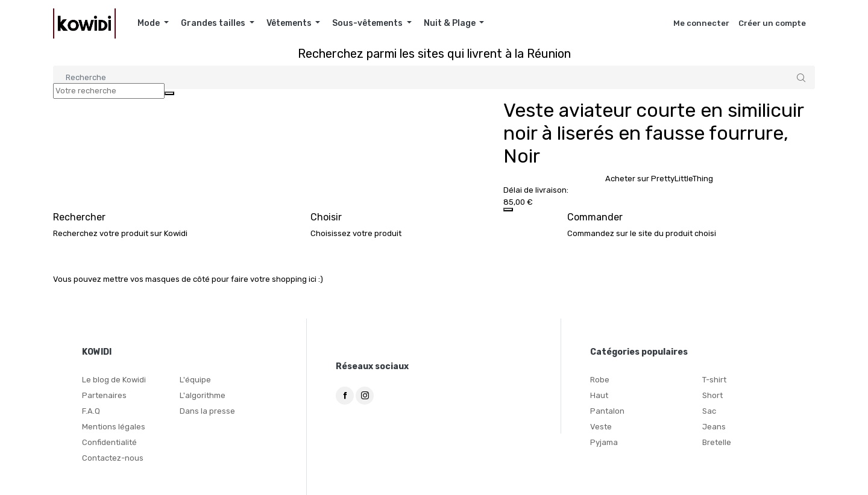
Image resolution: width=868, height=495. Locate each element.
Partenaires (104, 395)
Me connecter (701, 23)
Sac (709, 411)
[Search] (434, 77)
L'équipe (195, 380)
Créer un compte (772, 23)
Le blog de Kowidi (114, 380)
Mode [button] (149, 23)
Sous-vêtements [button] (368, 23)
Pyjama (604, 442)
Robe (600, 380)
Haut (599, 395)
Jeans (714, 427)
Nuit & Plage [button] (451, 23)
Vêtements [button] (290, 23)
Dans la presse (207, 411)
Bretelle (717, 442)
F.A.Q (91, 411)
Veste (601, 427)
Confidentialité (109, 442)
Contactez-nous (113, 458)
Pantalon (607, 411)
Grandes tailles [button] (214, 23)
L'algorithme (203, 395)
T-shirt (714, 380)
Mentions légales (114, 427)
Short (712, 395)
